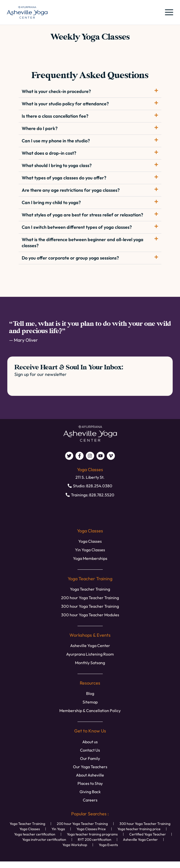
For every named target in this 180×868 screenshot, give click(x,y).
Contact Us (90, 750)
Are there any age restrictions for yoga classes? (71, 190)
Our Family (90, 758)
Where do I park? (40, 128)
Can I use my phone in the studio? (56, 141)
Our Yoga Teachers (90, 767)
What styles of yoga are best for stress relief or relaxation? (82, 215)
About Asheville (90, 775)
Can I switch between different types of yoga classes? (77, 227)
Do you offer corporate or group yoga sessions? (70, 258)
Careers (90, 800)
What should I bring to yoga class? (57, 165)
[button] (169, 12)
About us (90, 742)
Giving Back (90, 792)
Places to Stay (90, 783)
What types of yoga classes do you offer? (64, 178)
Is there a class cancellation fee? (55, 116)
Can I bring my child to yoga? (51, 202)
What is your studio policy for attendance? (65, 104)
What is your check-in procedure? (56, 91)
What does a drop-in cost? (49, 153)
